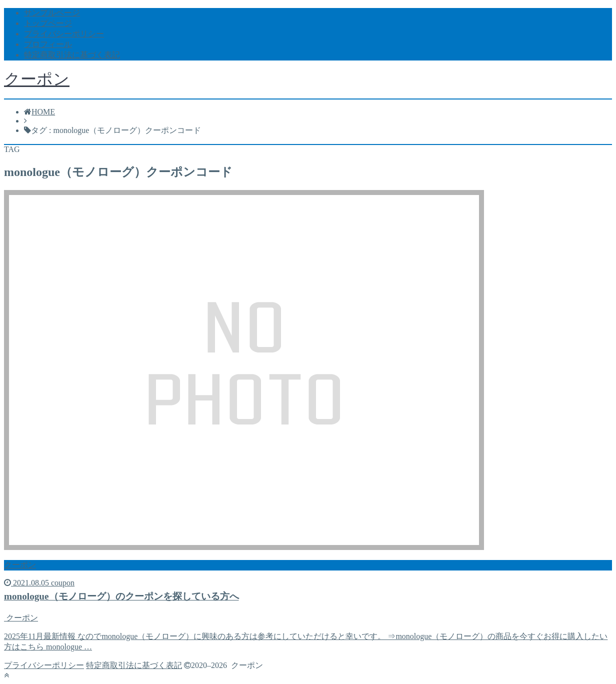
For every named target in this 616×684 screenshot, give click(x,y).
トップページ (48, 23)
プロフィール (48, 44)
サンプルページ (52, 13)
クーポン (37, 79)
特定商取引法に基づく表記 (72, 55)
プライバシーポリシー (64, 34)
